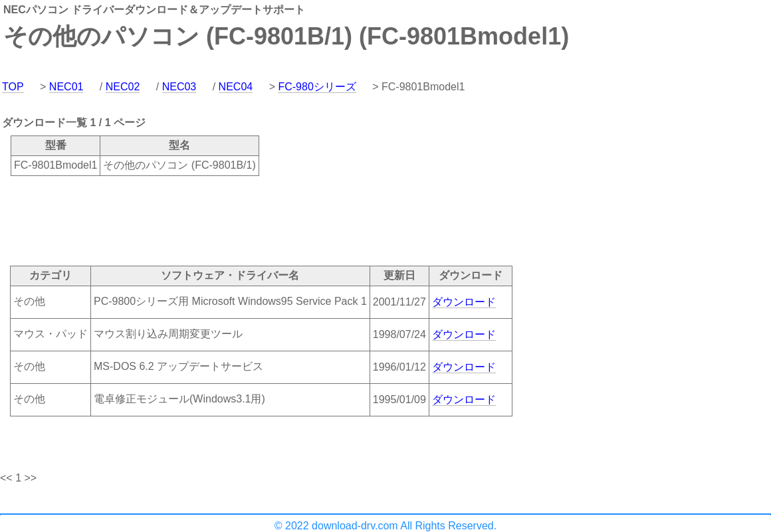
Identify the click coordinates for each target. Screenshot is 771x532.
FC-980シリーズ (317, 87)
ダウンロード (464, 302)
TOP (13, 87)
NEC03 (179, 87)
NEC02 (123, 87)
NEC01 (66, 87)
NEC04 (236, 87)
